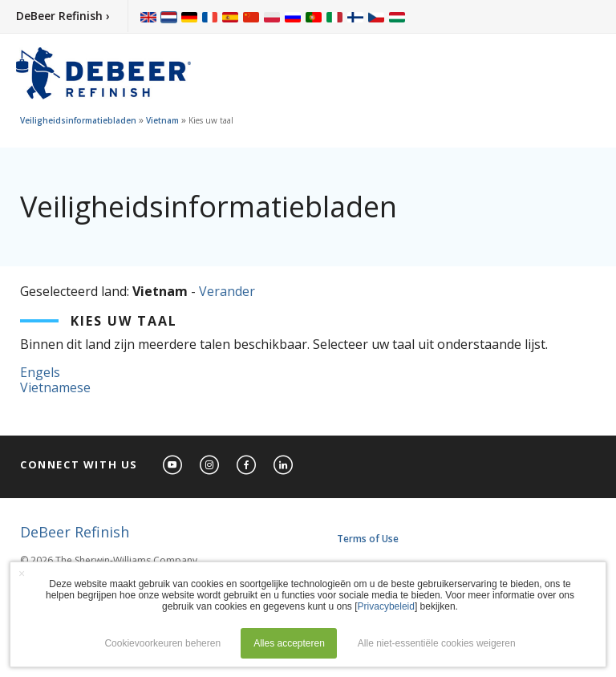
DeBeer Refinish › (63, 16)
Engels (40, 372)
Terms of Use (368, 539)
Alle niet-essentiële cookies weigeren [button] (437, 643)
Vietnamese (55, 387)
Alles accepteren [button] (289, 643)
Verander (227, 291)
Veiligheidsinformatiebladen (78, 120)
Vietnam (162, 120)
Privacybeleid (386, 606)
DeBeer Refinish (75, 532)
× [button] (22, 574)
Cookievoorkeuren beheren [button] (162, 643)
